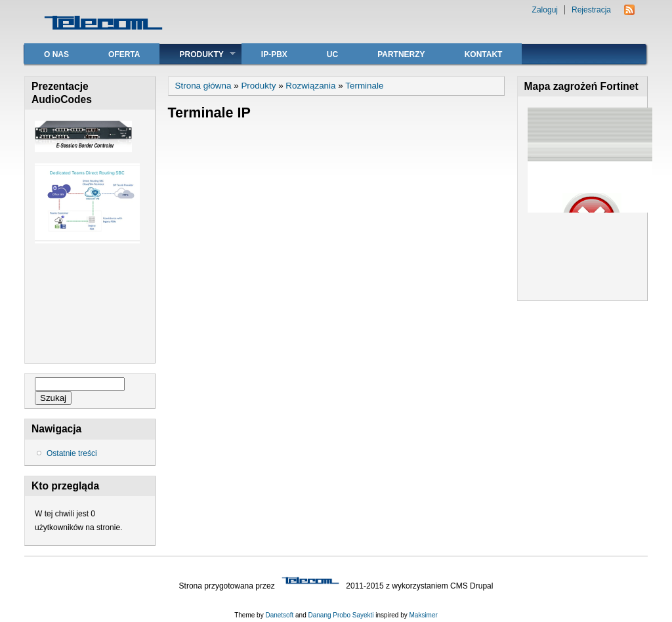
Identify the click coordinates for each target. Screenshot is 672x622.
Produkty (197, 54)
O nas (56, 54)
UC (332, 54)
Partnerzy (401, 54)
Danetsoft (279, 615)
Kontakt (484, 54)
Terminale (364, 86)
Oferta (124, 54)
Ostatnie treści (72, 453)
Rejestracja (591, 10)
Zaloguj (545, 10)
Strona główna (203, 86)
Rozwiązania (310, 86)
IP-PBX (274, 54)
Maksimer (423, 615)
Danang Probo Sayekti (341, 615)
